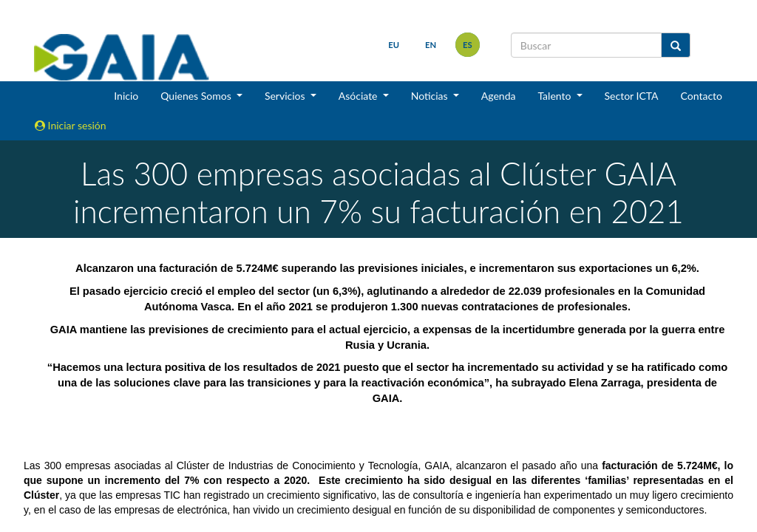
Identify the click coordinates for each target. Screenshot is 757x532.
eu (394, 45)
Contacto (702, 96)
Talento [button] (556, 96)
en (431, 45)
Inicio (126, 96)
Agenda (499, 96)
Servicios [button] (286, 96)
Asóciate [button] (359, 96)
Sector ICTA (632, 96)
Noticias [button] (431, 96)
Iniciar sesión (71, 125)
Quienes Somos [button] (197, 96)
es (468, 45)
